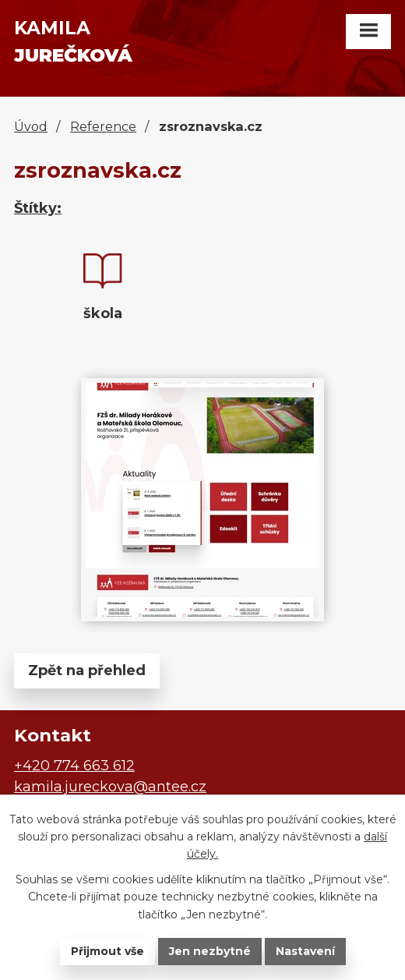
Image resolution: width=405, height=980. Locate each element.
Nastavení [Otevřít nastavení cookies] (305, 951)
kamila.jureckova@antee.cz (110, 787)
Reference (103, 126)
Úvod (31, 126)
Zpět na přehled (87, 670)
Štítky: (38, 208)
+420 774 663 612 (74, 766)
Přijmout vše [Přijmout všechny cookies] (107, 951)
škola (103, 313)
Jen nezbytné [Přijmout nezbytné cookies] (210, 951)
